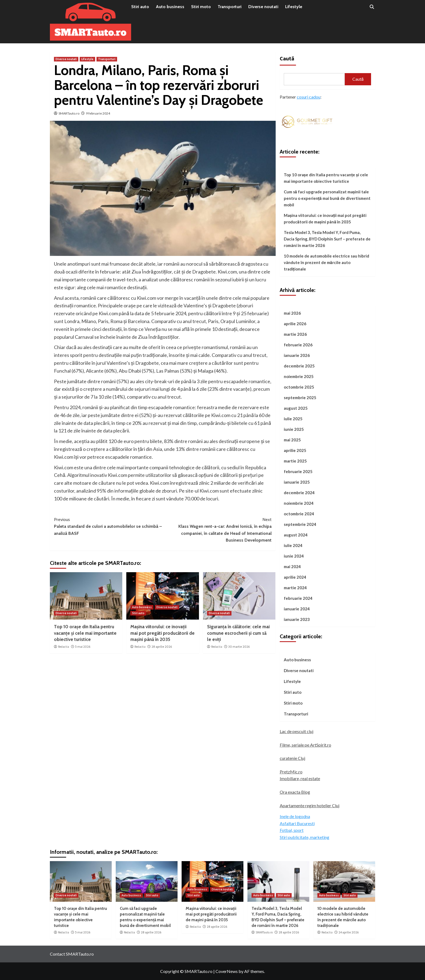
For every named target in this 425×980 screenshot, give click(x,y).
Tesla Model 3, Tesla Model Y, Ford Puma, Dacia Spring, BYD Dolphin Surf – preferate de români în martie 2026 (327, 239)
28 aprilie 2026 (162, 647)
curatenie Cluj (292, 758)
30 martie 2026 (239, 647)
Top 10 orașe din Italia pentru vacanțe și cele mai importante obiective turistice (85, 633)
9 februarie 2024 (98, 113)
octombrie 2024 (299, 514)
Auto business (170, 7)
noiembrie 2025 (299, 376)
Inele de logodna (295, 816)
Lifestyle (294, 7)
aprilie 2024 (295, 577)
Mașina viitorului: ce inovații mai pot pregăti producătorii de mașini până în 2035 (162, 633)
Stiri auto (140, 7)
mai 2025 (292, 440)
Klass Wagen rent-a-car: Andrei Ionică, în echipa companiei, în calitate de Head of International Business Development (217, 530)
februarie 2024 (298, 598)
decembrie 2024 (299, 493)
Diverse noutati (263, 7)
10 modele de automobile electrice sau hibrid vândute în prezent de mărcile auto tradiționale (326, 262)
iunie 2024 (294, 556)
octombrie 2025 (299, 387)
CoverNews (227, 971)
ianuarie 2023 (297, 619)
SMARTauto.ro (69, 113)
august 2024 (296, 535)
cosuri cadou (309, 97)
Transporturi (230, 7)
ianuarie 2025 (297, 482)
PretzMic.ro (291, 772)
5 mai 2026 (83, 647)
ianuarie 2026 (297, 355)
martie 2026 (295, 334)
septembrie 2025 (300, 398)
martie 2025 (295, 461)
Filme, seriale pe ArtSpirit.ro (305, 745)
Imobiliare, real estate (300, 778)
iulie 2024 (293, 545)
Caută (287, 58)
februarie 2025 (298, 471)
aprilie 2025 (295, 450)
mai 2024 (292, 566)
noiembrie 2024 (299, 503)
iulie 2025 (293, 419)
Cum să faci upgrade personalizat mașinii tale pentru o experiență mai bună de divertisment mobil (327, 198)
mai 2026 (292, 313)
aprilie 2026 (295, 324)
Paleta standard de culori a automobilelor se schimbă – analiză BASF (108, 526)
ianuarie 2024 (297, 609)
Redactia (64, 647)
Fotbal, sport (292, 830)
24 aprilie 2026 (349, 932)
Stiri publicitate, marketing (305, 837)
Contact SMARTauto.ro (72, 954)
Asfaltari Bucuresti (297, 823)
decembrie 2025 (299, 366)
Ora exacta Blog (295, 792)
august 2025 (296, 408)
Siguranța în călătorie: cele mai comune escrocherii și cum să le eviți (238, 633)
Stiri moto (201, 7)
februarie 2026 (298, 345)
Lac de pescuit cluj (297, 731)
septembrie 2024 (300, 524)
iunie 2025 (294, 429)
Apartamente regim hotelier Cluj (310, 805)
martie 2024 (295, 588)
